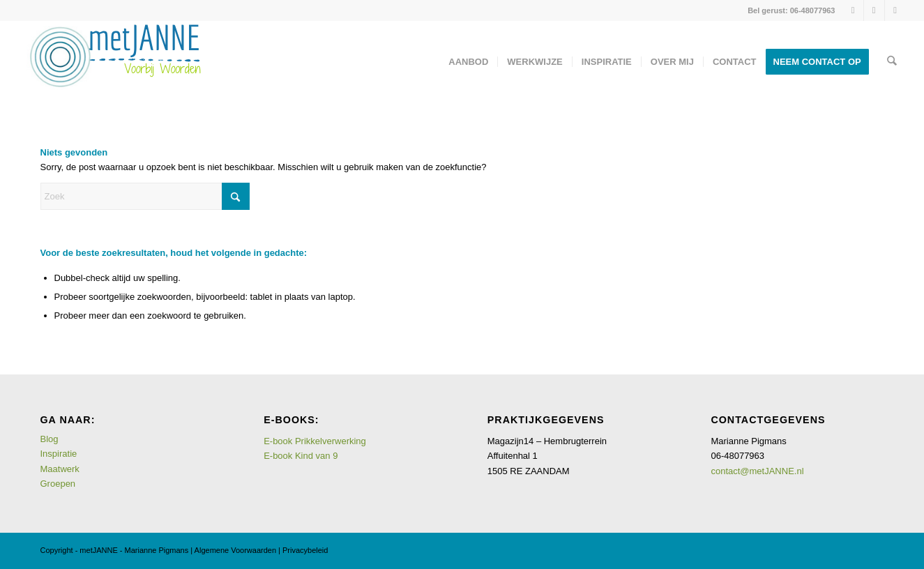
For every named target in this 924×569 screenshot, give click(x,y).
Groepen (58, 484)
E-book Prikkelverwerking (315, 441)
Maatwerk (60, 469)
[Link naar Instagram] (853, 10)
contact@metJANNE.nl (757, 471)
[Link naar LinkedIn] (874, 10)
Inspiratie (59, 454)
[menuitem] (469, 62)
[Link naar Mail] (895, 10)
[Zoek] (892, 62)
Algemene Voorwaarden (235, 550)
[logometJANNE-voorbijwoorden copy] (115, 62)
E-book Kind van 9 (301, 456)
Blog (50, 439)
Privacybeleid (305, 550)
